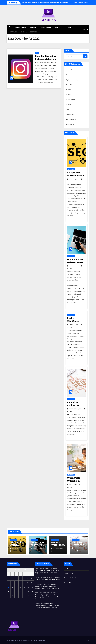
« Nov (9, 602)
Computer (69, 75)
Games (68, 90)
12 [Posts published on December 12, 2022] (8, 587)
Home (88, 640)
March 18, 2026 (74, 179)
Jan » (14, 602)
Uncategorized (71, 120)
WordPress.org (69, 582)
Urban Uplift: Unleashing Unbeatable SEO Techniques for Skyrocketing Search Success (47, 606)
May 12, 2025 (73, 485)
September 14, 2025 (76, 409)
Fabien (54, 63)
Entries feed (68, 573)
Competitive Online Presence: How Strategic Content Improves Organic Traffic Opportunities (47, 571)
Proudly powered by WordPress (16, 640)
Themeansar (41, 640)
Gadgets (59, 27)
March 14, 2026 (74, 325)
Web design (70, 125)
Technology (46, 27)
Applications (70, 70)
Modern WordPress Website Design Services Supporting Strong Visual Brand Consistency (47, 586)
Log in (66, 569)
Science (33, 27)
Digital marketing (29, 32)
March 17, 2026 (74, 266)
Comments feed (70, 578)
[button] (84, 30)
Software (13, 32)
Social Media (20, 27)
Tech (69, 27)
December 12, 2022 (44, 63)
